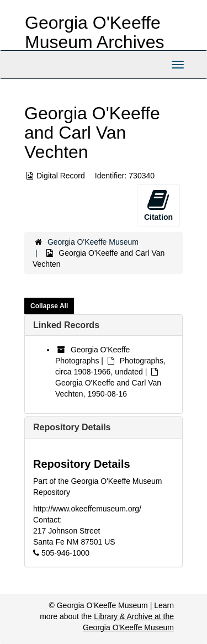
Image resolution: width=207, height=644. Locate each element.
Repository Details (72, 427)
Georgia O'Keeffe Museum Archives (95, 32)
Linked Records (66, 325)
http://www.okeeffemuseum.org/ (87, 509)
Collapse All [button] (49, 306)
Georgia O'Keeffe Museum (93, 242)
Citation (158, 205)
